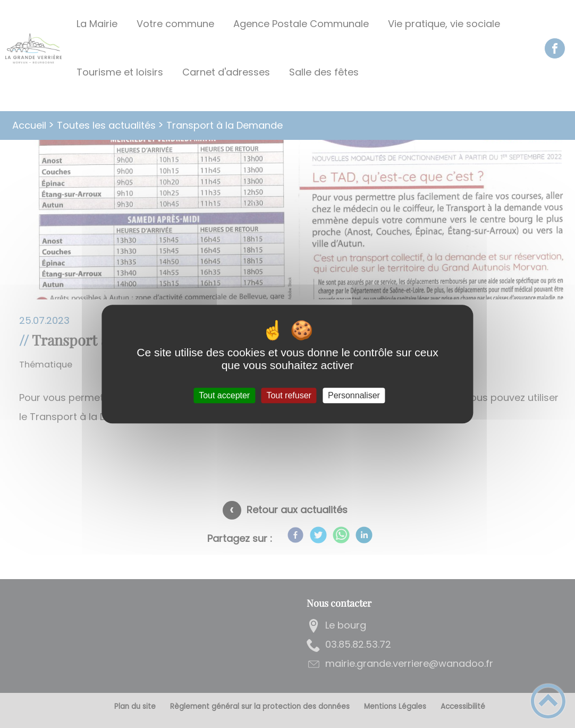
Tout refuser (289, 395)
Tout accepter (224, 395)
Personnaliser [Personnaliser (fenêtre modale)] (354, 395)
